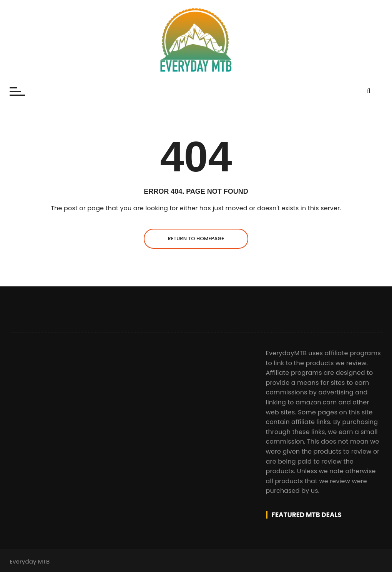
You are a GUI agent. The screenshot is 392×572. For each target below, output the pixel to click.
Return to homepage (196, 239)
